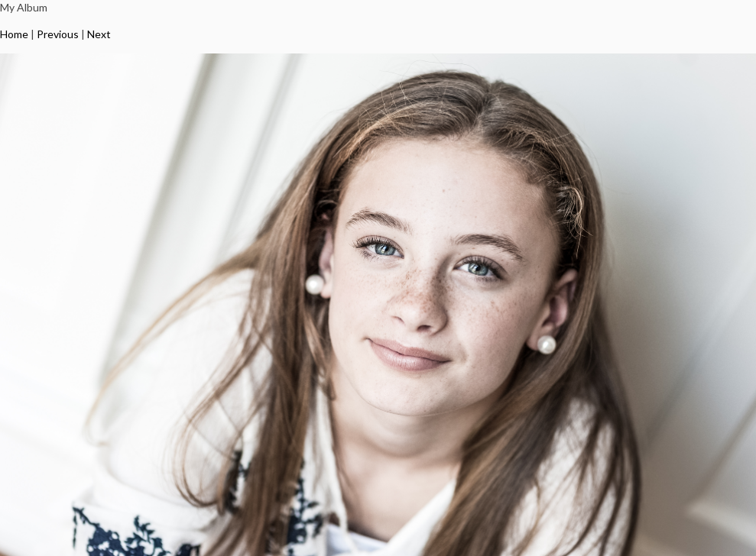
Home (14, 34)
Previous (58, 34)
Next (99, 34)
